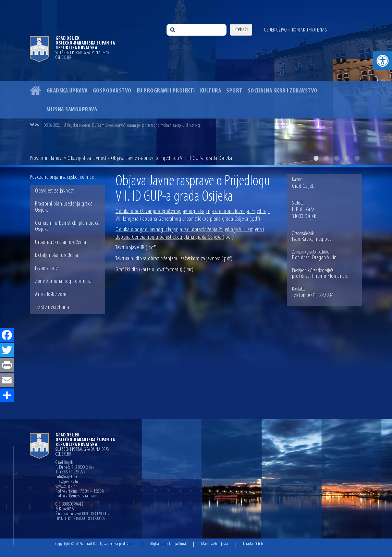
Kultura (211, 91)
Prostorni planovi (46, 158)
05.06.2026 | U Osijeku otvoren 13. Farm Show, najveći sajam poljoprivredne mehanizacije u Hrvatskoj (122, 126)
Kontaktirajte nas (309, 30)
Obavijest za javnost (87, 158)
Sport (234, 91)
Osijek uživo (275, 30)
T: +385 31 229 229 (70, 472)
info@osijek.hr (66, 477)
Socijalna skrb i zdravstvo (283, 91)
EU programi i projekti (166, 91)
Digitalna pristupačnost (168, 544)
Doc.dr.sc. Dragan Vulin (314, 258)
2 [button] (326, 158)
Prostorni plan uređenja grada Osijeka (64, 207)
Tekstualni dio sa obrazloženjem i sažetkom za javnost (174, 259)
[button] (383, 61)
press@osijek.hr (67, 482)
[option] (203, 125)
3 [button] (336, 158)
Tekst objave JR (136, 248)
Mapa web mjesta (215, 544)
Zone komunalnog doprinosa (63, 281)
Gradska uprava (67, 91)
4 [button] (347, 158)
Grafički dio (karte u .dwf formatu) (154, 270)
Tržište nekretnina (52, 307)
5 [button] (357, 158)
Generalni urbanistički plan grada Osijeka (67, 226)
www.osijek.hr (66, 487)
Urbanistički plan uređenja (60, 242)
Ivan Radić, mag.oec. (312, 239)
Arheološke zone (51, 294)
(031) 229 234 (321, 296)
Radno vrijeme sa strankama (77, 496)
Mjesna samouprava (72, 110)
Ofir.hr (260, 544)
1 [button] (316, 158)
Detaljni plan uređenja (57, 255)
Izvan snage (46, 268)
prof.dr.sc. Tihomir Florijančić (320, 276)
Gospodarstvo (112, 91)
